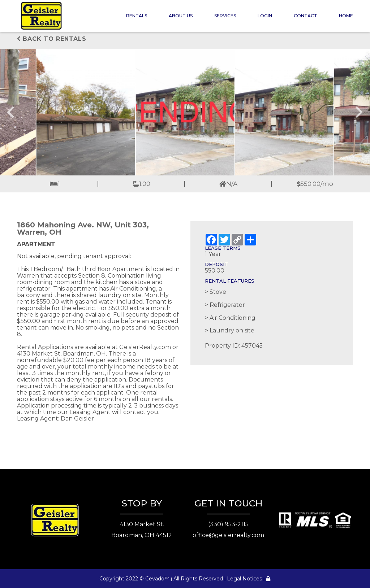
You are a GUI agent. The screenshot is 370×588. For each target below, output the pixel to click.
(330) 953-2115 (228, 524)
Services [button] (225, 16)
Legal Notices (244, 579)
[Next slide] (358, 112)
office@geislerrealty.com (228, 535)
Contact (306, 16)
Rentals (137, 16)
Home (346, 16)
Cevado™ (157, 579)
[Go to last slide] (12, 112)
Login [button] (265, 16)
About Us (181, 16)
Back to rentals (52, 39)
